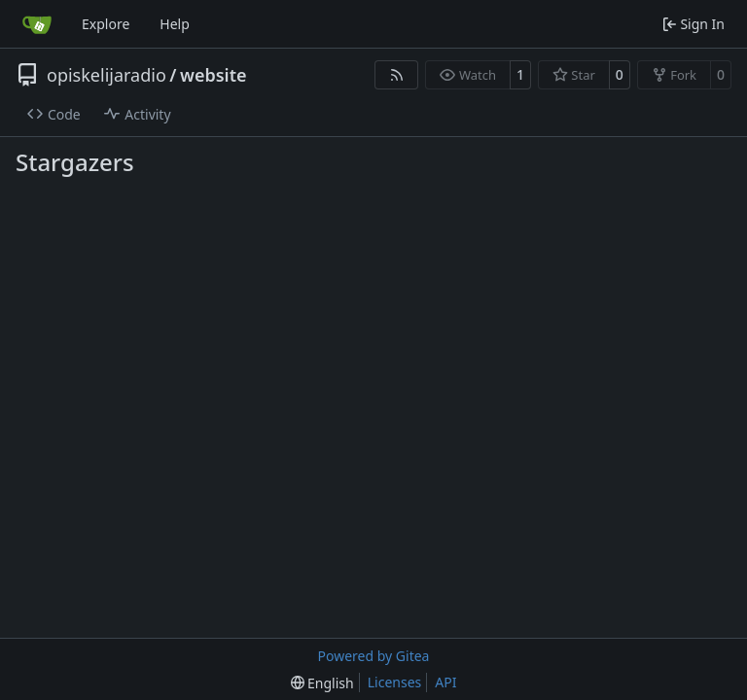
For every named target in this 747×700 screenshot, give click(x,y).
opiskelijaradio (107, 75)
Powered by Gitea (374, 656)
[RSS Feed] (397, 75)
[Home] (37, 24)
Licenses (395, 682)
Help (175, 24)
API (445, 682)
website (213, 75)
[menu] (322, 683)
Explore (106, 24)
